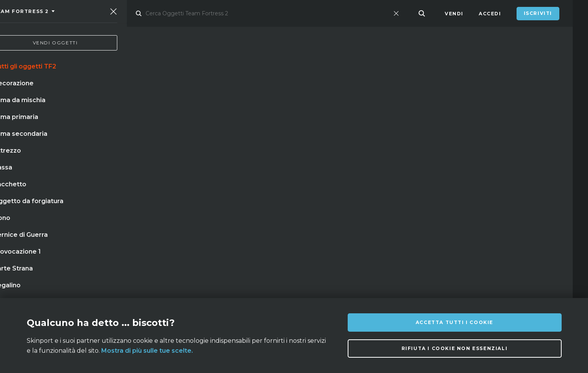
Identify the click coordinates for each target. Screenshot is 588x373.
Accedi (490, 14)
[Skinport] (60, 13)
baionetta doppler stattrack (64, 188)
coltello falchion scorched (61, 219)
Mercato (135, 14)
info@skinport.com (527, 285)
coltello (134, 188)
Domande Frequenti (212, 287)
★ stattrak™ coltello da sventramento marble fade (168, 204)
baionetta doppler (48, 204)
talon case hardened (51, 235)
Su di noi (99, 287)
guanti (168, 188)
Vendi (454, 14)
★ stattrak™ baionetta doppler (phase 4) (178, 219)
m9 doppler (207, 188)
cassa (245, 188)
